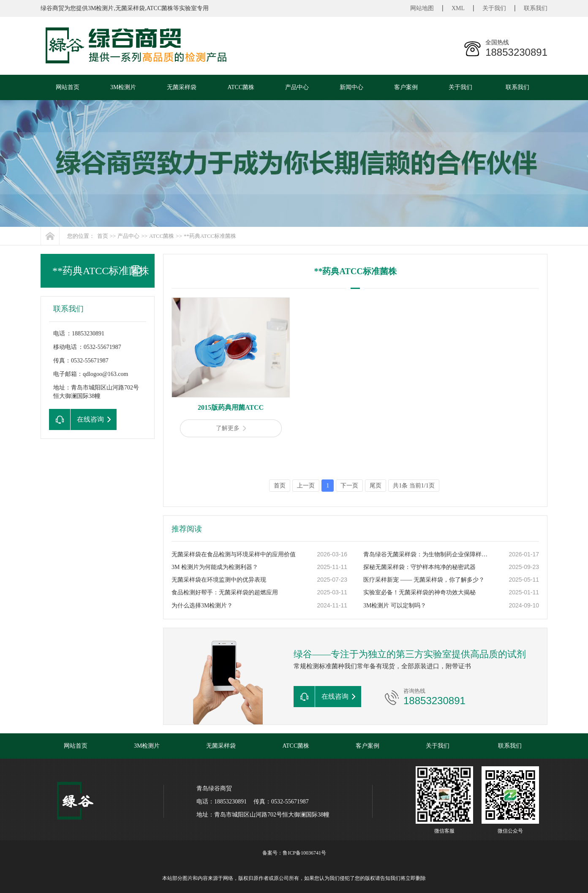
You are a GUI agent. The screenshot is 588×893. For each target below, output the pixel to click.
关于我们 (494, 8)
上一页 (306, 486)
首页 (103, 236)
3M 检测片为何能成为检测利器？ (215, 567)
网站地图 (422, 8)
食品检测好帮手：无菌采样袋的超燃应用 (225, 592)
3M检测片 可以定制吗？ (395, 606)
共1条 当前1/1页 (414, 486)
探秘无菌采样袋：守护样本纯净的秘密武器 (419, 567)
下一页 (349, 486)
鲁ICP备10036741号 (304, 853)
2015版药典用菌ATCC (231, 407)
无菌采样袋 (182, 87)
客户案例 (406, 87)
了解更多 (231, 428)
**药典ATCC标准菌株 (210, 236)
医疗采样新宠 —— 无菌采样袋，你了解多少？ (424, 580)
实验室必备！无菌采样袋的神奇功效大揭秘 (419, 592)
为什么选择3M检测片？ (202, 606)
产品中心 (297, 87)
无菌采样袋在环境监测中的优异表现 (219, 580)
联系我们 (536, 8)
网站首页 (68, 87)
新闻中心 (351, 87)
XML (458, 8)
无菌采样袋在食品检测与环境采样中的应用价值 (234, 554)
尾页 (376, 486)
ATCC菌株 (241, 87)
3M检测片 (123, 87)
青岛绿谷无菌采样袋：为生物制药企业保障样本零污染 (427, 554)
